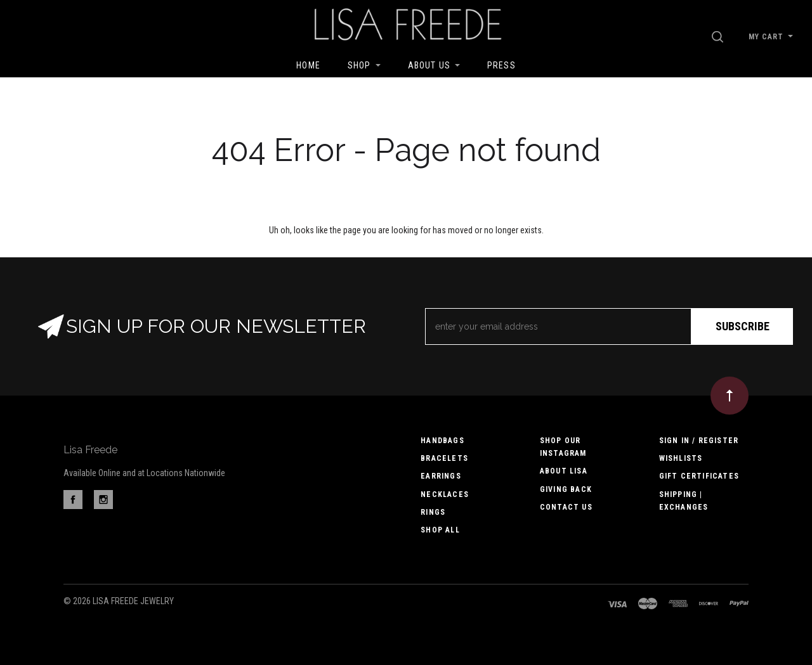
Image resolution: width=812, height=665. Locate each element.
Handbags (442, 441)
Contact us (566, 507)
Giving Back (566, 489)
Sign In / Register (699, 441)
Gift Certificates (699, 476)
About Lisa (564, 471)
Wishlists (681, 458)
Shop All (440, 530)
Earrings (441, 476)
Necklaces (445, 494)
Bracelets (444, 458)
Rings (433, 512)
